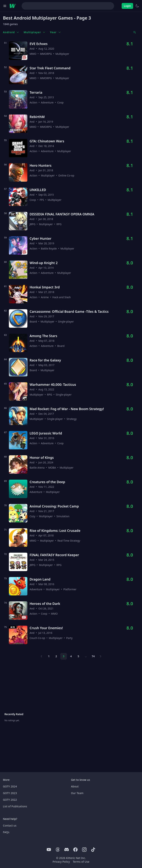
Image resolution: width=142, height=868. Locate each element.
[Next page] (101, 656)
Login (127, 6)
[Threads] (58, 850)
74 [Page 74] (93, 656)
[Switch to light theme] (137, 6)
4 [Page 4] (71, 656)
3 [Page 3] (64, 656)
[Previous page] (41, 656)
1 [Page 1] (49, 656)
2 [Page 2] (56, 656)
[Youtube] (49, 850)
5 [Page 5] (78, 656)
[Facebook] (75, 850)
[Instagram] (84, 850)
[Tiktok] (93, 850)
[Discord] (67, 850)
